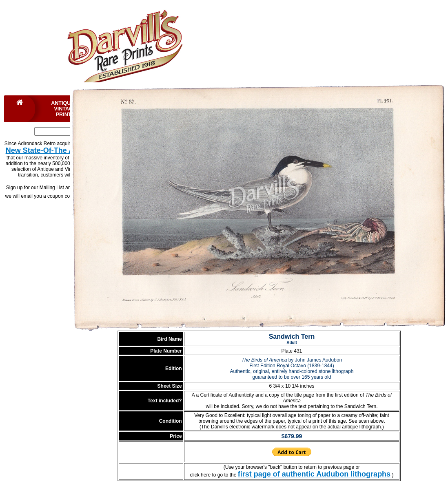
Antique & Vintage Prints (65, 109)
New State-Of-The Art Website (58, 150)
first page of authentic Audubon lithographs (314, 474)
